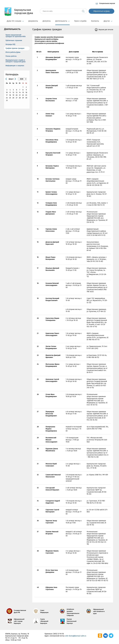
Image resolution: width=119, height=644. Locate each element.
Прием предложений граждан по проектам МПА (16, 36)
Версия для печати (106, 30)
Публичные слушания (14, 40)
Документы (33, 21)
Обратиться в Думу (101, 11)
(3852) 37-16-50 (58, 634)
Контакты (95, 21)
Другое (108, 21)
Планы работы (11, 56)
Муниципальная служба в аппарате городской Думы (16, 61)
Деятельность (62, 21)
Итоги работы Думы (13, 52)
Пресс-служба (80, 21)
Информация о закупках (15, 66)
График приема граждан (15, 48)
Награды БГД (10, 44)
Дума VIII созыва (15, 21)
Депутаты (47, 21)
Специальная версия (107, 3)
